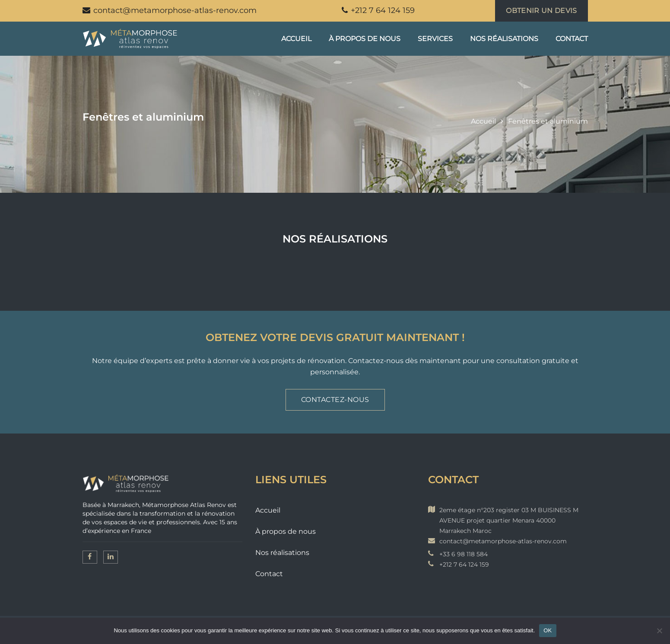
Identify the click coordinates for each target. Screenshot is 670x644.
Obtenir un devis (541, 11)
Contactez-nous (335, 400)
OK (548, 630)
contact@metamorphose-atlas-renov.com (170, 10)
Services (435, 39)
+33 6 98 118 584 (464, 554)
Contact (572, 39)
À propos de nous (365, 39)
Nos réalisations (504, 39)
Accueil (296, 39)
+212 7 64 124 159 (378, 10)
